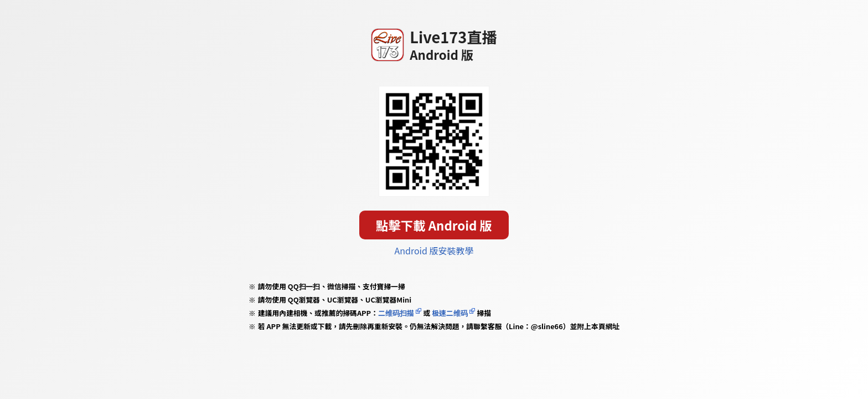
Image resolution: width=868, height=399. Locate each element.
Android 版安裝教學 (434, 250)
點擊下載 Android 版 (434, 225)
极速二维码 (449, 313)
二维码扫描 (396, 313)
